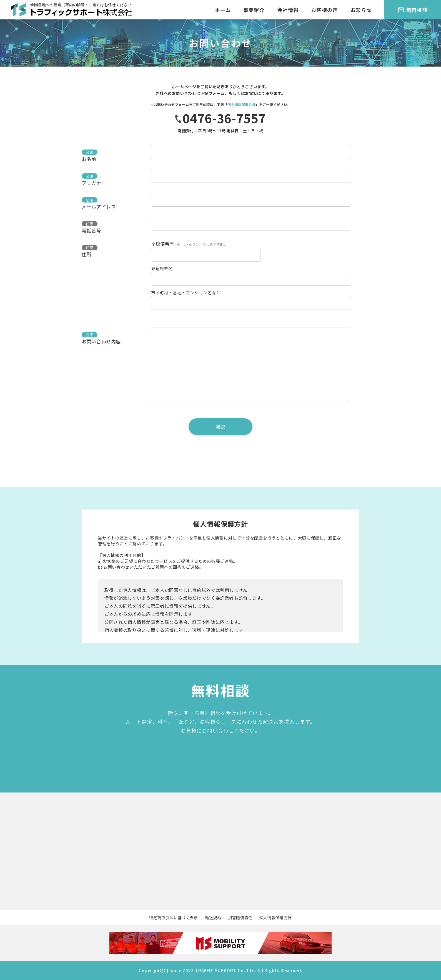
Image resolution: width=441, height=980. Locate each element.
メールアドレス (99, 207)
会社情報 (288, 10)
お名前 (89, 159)
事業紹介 (254, 10)
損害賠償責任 (240, 918)
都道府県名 (162, 268)
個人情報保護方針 (241, 104)
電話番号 (92, 230)
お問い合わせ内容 (101, 341)
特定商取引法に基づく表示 (174, 918)
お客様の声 (325, 10)
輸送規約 (213, 918)
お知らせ (361, 10)
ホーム (223, 10)
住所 (87, 254)
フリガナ (92, 183)
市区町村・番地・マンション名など (186, 293)
